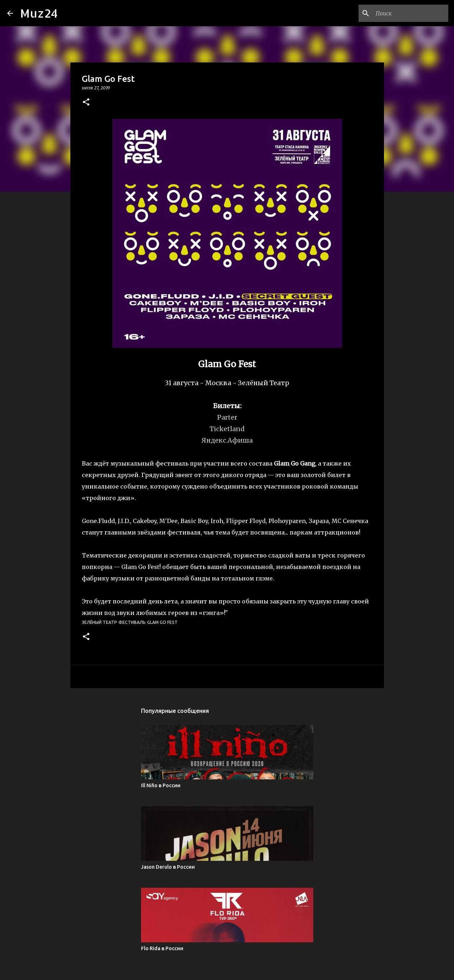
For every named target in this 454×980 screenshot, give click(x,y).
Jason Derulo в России (168, 867)
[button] (86, 102)
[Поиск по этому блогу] (411, 13)
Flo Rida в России (162, 948)
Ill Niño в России (161, 785)
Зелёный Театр (99, 622)
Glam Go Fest (162, 622)
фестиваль (132, 622)
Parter (227, 417)
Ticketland (227, 429)
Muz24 (39, 13)
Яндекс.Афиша (227, 440)
